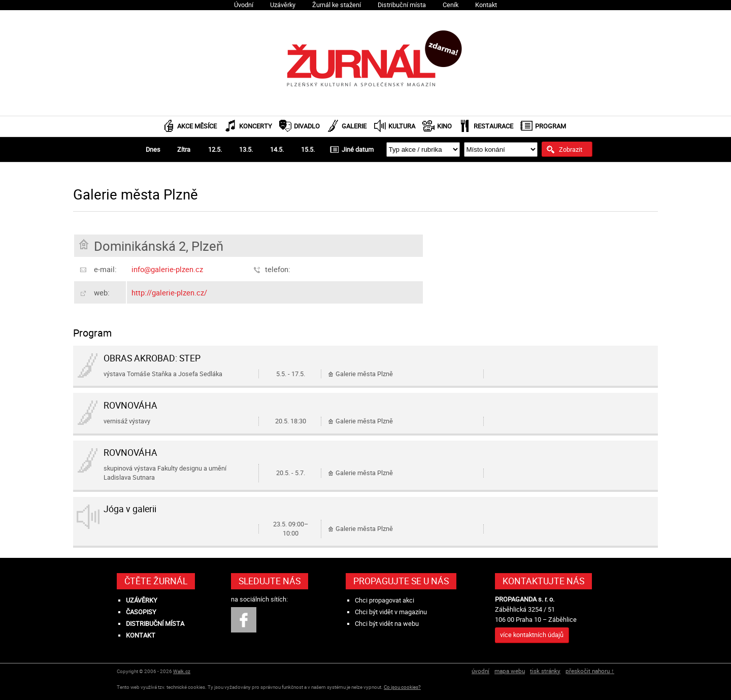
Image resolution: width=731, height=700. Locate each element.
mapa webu (510, 671)
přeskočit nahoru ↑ (590, 671)
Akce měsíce (197, 126)
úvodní (480, 671)
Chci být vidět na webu (387, 624)
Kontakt (486, 5)
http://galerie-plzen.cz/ (169, 292)
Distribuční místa (402, 5)
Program (551, 126)
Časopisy (141, 612)
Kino (444, 126)
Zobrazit (571, 149)
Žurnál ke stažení (337, 5)
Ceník (451, 5)
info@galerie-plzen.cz (167, 269)
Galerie (354, 126)
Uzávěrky (283, 5)
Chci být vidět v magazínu (391, 612)
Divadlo (307, 126)
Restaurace (493, 126)
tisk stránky (545, 671)
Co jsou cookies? (402, 687)
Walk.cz (182, 671)
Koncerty (256, 126)
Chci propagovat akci (385, 600)
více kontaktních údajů (532, 635)
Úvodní (244, 5)
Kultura (402, 126)
